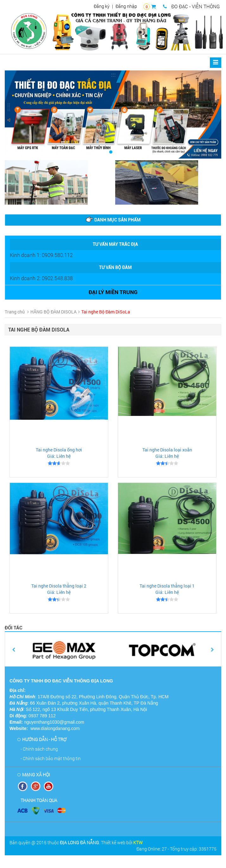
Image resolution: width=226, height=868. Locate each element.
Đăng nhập (126, 6)
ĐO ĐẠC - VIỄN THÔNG (191, 6)
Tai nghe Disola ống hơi (59, 450)
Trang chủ (15, 312)
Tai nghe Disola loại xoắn (167, 450)
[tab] (113, 220)
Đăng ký (102, 6)
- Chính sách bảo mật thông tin (51, 758)
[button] (21, 115)
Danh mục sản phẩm (113, 220)
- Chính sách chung (39, 749)
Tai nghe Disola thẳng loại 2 (59, 586)
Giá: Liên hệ (59, 456)
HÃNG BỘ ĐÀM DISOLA (53, 312)
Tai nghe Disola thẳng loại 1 (167, 586)
